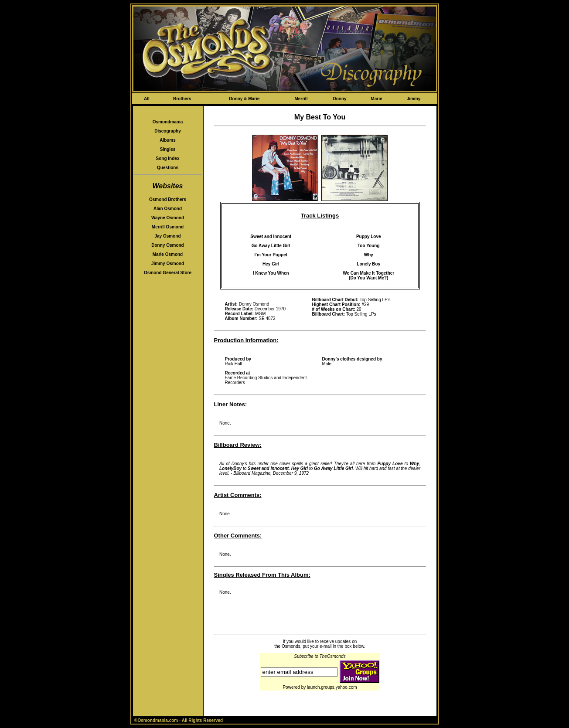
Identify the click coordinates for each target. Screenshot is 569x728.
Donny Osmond (167, 245)
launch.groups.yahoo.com (332, 687)
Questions (168, 168)
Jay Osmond (167, 236)
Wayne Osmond (168, 218)
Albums (168, 140)
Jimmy (414, 99)
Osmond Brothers (168, 199)
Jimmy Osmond (168, 264)
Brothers (182, 99)
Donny (339, 99)
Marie (376, 99)
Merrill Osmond (168, 227)
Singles (168, 149)
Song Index (168, 158)
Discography (168, 131)
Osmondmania (168, 122)
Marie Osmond (168, 254)
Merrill (301, 99)
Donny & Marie (244, 99)
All (147, 99)
